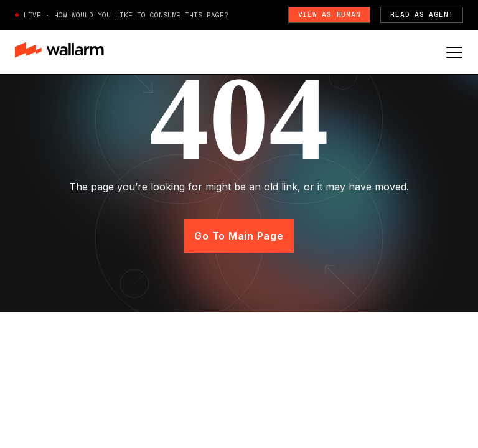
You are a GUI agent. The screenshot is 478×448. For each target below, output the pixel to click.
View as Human (330, 14)
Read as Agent (422, 14)
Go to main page (239, 236)
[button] (454, 52)
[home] (59, 52)
